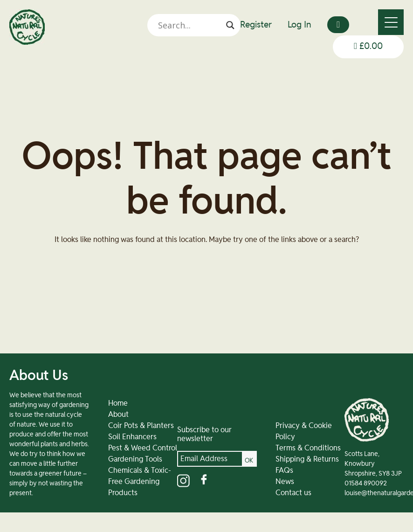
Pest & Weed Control (143, 448)
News (285, 482)
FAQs (284, 470)
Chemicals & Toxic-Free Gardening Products (140, 482)
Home (118, 403)
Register (256, 25)
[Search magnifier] (230, 25)
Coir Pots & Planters (141, 426)
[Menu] (391, 22)
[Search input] (190, 25)
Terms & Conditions (308, 448)
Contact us (293, 493)
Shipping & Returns (307, 459)
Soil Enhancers (132, 437)
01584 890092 (366, 484)
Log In (299, 25)
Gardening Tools (135, 459)
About (118, 415)
